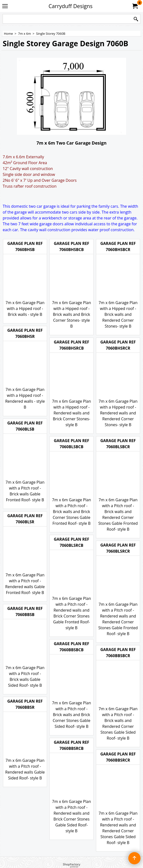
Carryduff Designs (70, 6)
